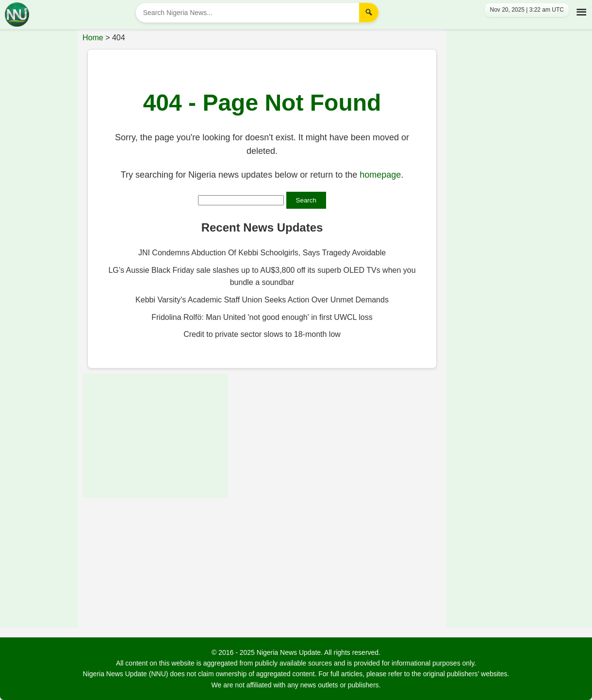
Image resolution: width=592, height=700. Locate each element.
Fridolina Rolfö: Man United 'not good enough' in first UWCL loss (262, 317)
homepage (380, 175)
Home (93, 38)
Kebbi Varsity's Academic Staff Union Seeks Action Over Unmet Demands (262, 300)
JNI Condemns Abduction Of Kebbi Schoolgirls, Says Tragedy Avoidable (262, 253)
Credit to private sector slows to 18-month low (262, 334)
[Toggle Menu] (579, 10)
